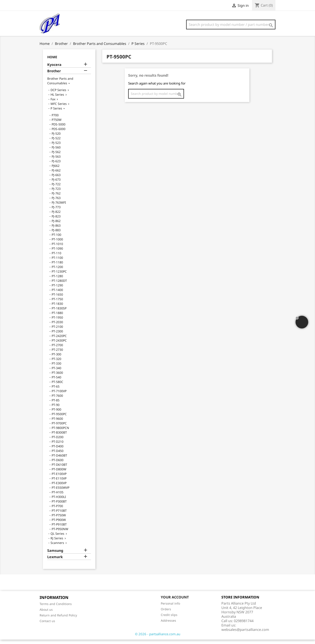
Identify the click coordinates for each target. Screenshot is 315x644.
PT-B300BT (59, 437)
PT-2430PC (59, 345)
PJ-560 (56, 152)
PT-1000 (57, 244)
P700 (55, 119)
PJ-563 (56, 161)
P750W (57, 124)
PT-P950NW (60, 533)
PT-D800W (59, 474)
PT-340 (56, 372)
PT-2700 (57, 349)
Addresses (168, 625)
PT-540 (56, 382)
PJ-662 (56, 175)
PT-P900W (59, 524)
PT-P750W (59, 520)
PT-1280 (57, 280)
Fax (53, 103)
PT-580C (57, 386)
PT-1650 (57, 299)
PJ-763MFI (59, 207)
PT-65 (56, 391)
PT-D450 (58, 455)
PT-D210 (58, 446)
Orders (166, 613)
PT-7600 (57, 400)
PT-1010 (57, 248)
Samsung (55, 555)
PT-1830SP (59, 313)
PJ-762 (56, 198)
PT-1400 (57, 294)
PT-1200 (57, 271)
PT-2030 (57, 326)
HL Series (57, 99)
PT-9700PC (59, 428)
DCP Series (58, 94)
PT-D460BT (59, 460)
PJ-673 (56, 184)
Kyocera (54, 69)
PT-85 (56, 405)
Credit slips (169, 619)
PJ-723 (56, 193)
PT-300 (56, 359)
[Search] (231, 25)
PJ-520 (56, 138)
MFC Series (59, 108)
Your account (175, 602)
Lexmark (55, 561)
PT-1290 (57, 290)
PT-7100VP (59, 395)
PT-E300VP (59, 487)
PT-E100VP (59, 478)
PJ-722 (56, 188)
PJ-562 (56, 156)
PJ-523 (56, 147)
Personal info (170, 608)
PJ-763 (56, 202)
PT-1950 (57, 322)
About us (46, 614)
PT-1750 (57, 303)
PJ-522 (56, 142)
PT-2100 (57, 331)
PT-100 (56, 239)
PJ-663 (56, 179)
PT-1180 (57, 267)
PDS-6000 (59, 133)
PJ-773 (56, 211)
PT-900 (56, 414)
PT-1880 (57, 317)
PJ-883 (56, 234)
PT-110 (56, 257)
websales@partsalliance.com (245, 634)
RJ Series (57, 543)
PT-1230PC (59, 276)
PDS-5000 (59, 129)
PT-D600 (58, 464)
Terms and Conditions (56, 608)
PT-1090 (57, 253)
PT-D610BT (59, 469)
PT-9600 (57, 423)
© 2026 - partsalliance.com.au (158, 638)
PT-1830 (57, 308)
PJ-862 (56, 225)
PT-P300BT (59, 506)
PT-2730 (57, 354)
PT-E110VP (59, 483)
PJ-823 (56, 221)
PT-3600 (57, 377)
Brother (54, 75)
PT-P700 (57, 510)
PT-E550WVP (60, 492)
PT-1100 (57, 262)
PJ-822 (56, 216)
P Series (56, 113)
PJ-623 (56, 165)
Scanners (57, 547)
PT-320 (56, 363)
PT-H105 (58, 497)
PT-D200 (58, 441)
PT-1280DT (59, 285)
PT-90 (56, 409)
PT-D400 (58, 451)
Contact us (47, 625)
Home (52, 61)
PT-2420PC (59, 340)
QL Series (57, 538)
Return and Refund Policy (58, 620)
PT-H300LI (59, 501)
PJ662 (56, 170)
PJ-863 (56, 230)
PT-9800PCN (60, 432)
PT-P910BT (59, 529)
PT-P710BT (59, 515)
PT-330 (56, 368)
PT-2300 (57, 336)
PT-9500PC (59, 418)
